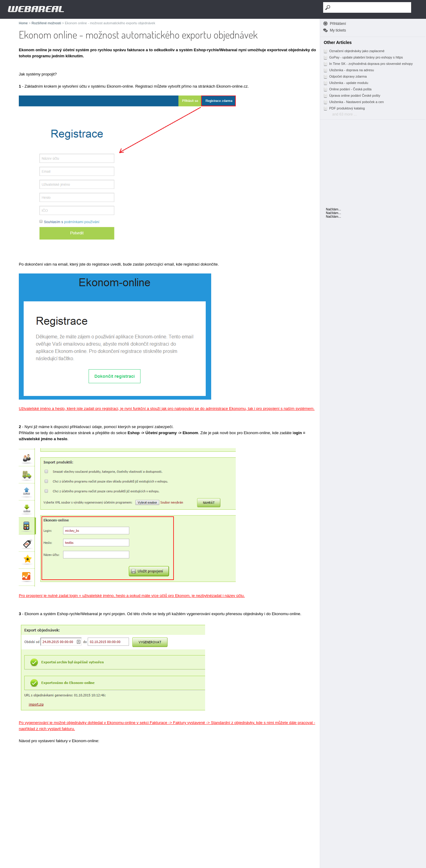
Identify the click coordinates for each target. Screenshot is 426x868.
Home (23, 23)
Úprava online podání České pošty (352, 96)
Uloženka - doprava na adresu (348, 70)
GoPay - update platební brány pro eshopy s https (363, 57)
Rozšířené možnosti (46, 23)
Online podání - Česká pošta (347, 89)
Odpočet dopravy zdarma (345, 76)
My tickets (338, 30)
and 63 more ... (345, 114)
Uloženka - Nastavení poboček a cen (353, 102)
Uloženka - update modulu (346, 83)
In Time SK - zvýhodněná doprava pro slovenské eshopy (368, 64)
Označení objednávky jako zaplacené (354, 51)
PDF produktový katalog (344, 108)
